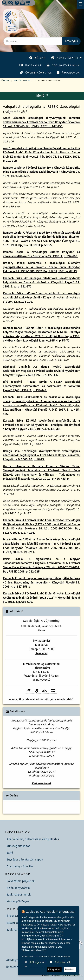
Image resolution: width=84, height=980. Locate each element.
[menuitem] (38, 58)
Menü (42, 96)
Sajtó (10, 853)
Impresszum (14, 967)
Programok (68, 73)
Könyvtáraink (65, 58)
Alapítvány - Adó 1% (20, 867)
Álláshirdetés (15, 916)
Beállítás (70, 969)
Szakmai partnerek (19, 895)
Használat (30, 65)
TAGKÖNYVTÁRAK (22, 81)
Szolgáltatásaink (63, 65)
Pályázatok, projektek (21, 881)
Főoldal (5, 81)
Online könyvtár (36, 73)
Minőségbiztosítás (18, 846)
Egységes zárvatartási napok (25, 860)
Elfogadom (54, 969)
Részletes (41, 653)
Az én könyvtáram (18, 888)
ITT (44, 963)
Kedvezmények (41, 784)
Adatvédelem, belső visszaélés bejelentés (33, 839)
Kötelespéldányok (18, 902)
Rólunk (38, 58)
